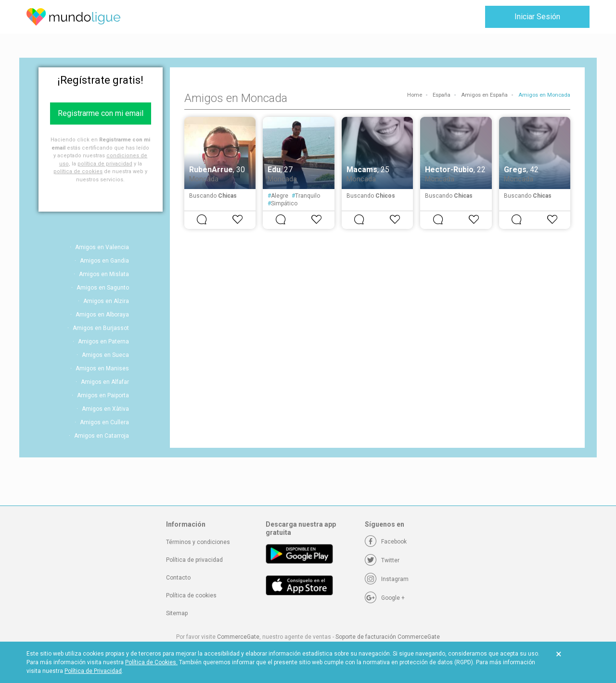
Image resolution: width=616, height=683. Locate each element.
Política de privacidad (194, 560)
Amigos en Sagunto (103, 288)
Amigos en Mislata (104, 274)
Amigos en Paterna (103, 341)
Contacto (178, 578)
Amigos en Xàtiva (105, 409)
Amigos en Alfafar (105, 382)
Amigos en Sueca (105, 355)
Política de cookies (191, 595)
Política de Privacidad (93, 671)
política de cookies (78, 171)
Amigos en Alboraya (102, 315)
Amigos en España (484, 95)
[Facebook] (386, 542)
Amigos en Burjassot (101, 328)
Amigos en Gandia (104, 261)
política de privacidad (105, 164)
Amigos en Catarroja (102, 436)
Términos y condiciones (198, 542)
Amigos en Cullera (104, 422)
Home (415, 95)
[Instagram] (387, 579)
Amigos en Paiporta (103, 395)
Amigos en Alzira (106, 301)
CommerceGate (238, 637)
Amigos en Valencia (102, 247)
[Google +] (385, 598)
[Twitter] (382, 560)
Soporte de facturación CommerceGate (388, 637)
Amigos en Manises (102, 368)
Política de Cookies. (151, 662)
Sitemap (177, 613)
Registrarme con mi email (101, 113)
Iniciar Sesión (537, 17)
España (442, 95)
